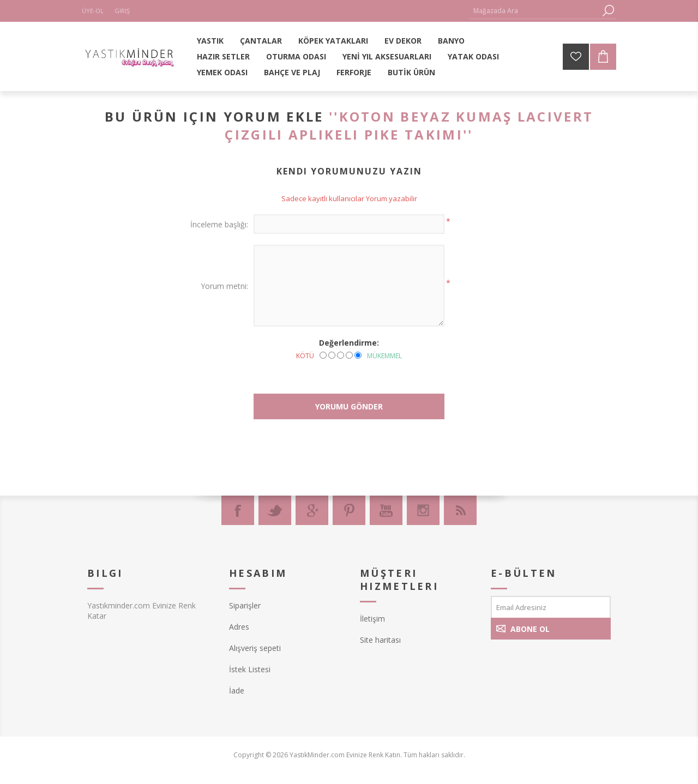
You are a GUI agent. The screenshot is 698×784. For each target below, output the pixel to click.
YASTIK (210, 41)
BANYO (451, 41)
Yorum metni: (224, 286)
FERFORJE (354, 72)
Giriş (122, 11)
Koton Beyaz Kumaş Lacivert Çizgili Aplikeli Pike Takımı (409, 125)
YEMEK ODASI (222, 72)
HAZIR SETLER (223, 56)
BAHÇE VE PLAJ (292, 72)
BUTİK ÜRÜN (411, 72)
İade (237, 690)
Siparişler (245, 605)
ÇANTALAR (261, 41)
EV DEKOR (403, 41)
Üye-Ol (93, 11)
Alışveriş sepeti (255, 648)
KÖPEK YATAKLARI (333, 41)
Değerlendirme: (349, 343)
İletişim (372, 619)
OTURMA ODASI (296, 56)
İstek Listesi (250, 669)
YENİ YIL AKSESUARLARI (387, 56)
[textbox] (534, 11)
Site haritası (380, 640)
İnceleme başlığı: (219, 224)
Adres (239, 627)
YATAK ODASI (473, 56)
